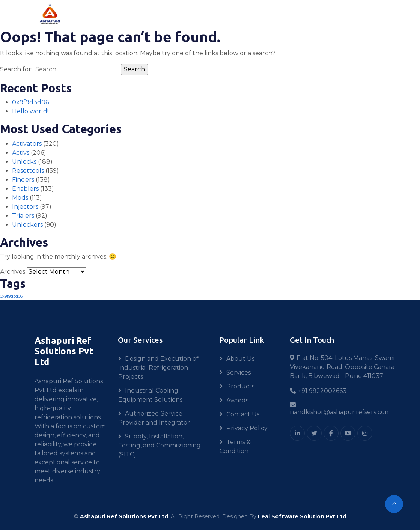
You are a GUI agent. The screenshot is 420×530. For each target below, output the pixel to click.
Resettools (28, 171)
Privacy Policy (247, 428)
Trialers (23, 216)
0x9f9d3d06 (30, 102)
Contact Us (243, 414)
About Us (240, 359)
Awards (237, 400)
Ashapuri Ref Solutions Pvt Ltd (124, 516)
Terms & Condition (235, 446)
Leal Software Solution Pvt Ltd (302, 516)
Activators (27, 144)
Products (240, 386)
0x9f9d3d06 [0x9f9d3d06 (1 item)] (11, 296)
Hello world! (30, 111)
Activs (21, 153)
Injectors (25, 207)
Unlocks (24, 162)
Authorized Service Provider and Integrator (154, 418)
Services (239, 373)
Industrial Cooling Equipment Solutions (150, 395)
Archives (13, 272)
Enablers (25, 189)
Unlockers (27, 225)
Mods (20, 198)
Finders (23, 180)
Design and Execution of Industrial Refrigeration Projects (158, 368)
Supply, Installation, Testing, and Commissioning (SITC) (160, 445)
